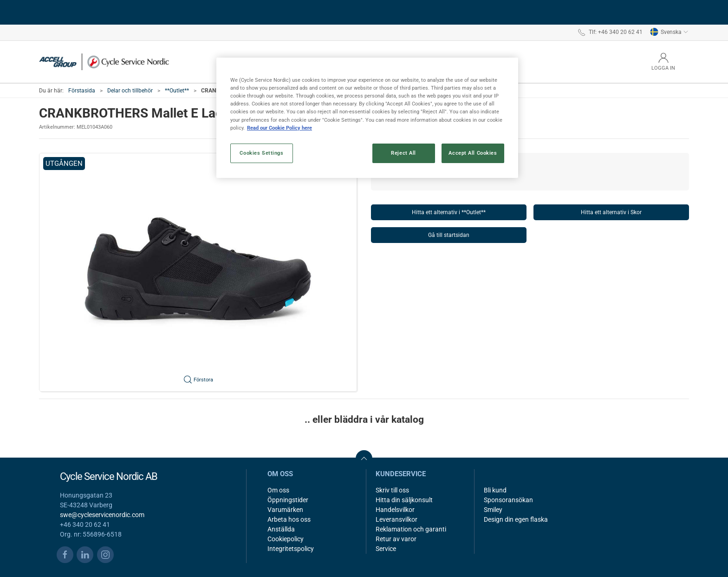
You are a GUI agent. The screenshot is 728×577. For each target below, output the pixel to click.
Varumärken (285, 510)
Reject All (403, 153)
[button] (198, 272)
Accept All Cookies (473, 153)
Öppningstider (288, 500)
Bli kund (495, 490)
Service (386, 549)
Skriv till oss (392, 490)
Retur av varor (396, 539)
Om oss (278, 490)
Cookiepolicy (286, 539)
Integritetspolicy (291, 549)
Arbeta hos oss (289, 519)
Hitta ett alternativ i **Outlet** (449, 212)
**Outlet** (177, 91)
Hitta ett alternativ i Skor (611, 212)
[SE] (104, 62)
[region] (367, 118)
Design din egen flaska (516, 519)
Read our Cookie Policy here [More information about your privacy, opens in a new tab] (279, 128)
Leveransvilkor (396, 519)
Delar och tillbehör (130, 91)
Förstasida (82, 91)
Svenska (669, 32)
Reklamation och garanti (411, 529)
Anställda (281, 529)
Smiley (493, 510)
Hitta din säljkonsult (404, 500)
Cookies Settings (261, 153)
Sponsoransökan (508, 500)
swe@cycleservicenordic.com (102, 515)
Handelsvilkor (395, 510)
